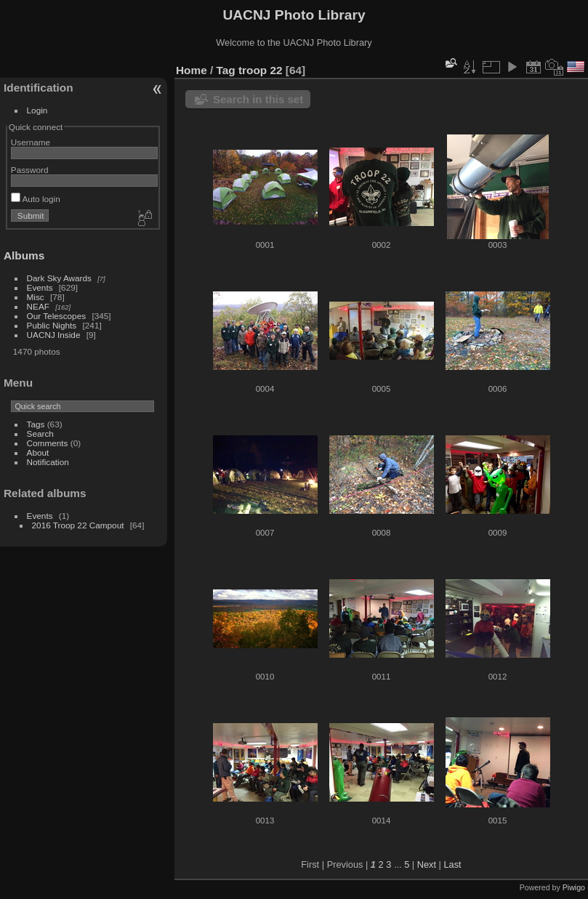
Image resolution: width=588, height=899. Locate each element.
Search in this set (258, 99)
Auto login (36, 199)
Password (30, 170)
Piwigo (574, 887)
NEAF (38, 306)
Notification (48, 462)
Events (40, 287)
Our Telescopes (57, 316)
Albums (24, 255)
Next (427, 864)
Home (192, 70)
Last (452, 864)
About (38, 452)
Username (31, 142)
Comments (48, 443)
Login (37, 110)
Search (40, 434)
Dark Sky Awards (59, 278)
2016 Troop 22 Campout (78, 525)
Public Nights (52, 325)
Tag (226, 70)
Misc (36, 297)
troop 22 (261, 70)
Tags (36, 424)
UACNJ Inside (54, 335)
